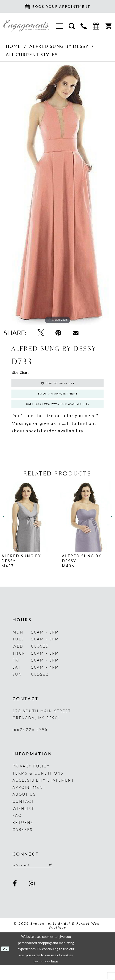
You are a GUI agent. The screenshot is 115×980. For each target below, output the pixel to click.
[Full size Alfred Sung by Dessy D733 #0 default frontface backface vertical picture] (57, 193)
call (66, 436)
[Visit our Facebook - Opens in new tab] (15, 898)
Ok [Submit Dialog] (7, 963)
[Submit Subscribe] (64, 879)
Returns (23, 835)
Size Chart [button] (24, 374)
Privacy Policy (31, 779)
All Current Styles (32, 54)
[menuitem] (59, 26)
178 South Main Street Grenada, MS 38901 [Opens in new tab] (42, 727)
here (54, 976)
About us (24, 807)
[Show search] (72, 26)
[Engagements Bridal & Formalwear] (26, 26)
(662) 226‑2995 (30, 742)
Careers (23, 842)
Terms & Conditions (38, 786)
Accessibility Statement (43, 793)
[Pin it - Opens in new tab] (58, 333)
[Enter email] (40, 879)
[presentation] (27, 529)
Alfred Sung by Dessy (59, 46)
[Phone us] (84, 26)
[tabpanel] (57, 193)
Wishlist (23, 821)
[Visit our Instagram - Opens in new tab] (32, 898)
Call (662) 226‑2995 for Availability (61, 415)
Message (22, 436)
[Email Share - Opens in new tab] (76, 332)
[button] (59, 26)
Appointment (29, 800)
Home (13, 46)
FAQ (17, 828)
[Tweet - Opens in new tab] (41, 333)
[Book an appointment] (57, 6)
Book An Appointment (58, 401)
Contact (23, 814)
